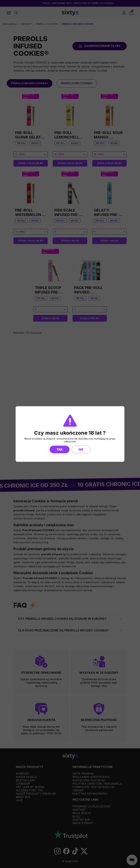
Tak (60, 449)
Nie (81, 449)
